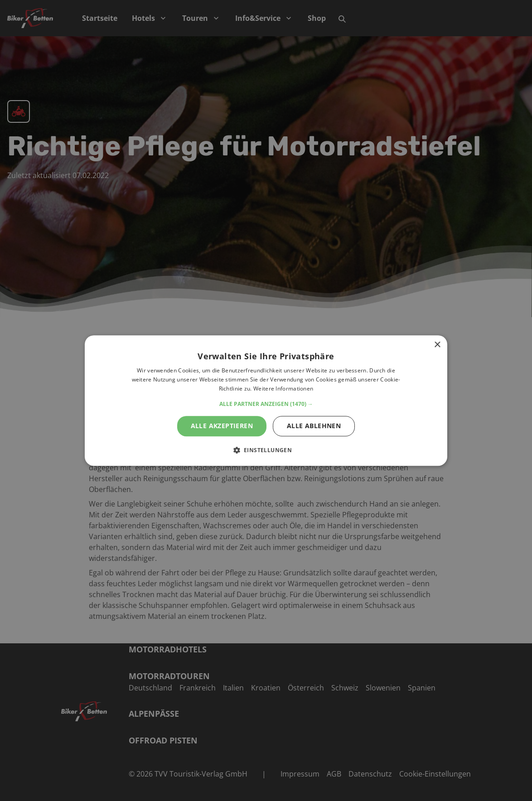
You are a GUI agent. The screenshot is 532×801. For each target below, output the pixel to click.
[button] (266, 404)
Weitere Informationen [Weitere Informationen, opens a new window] (283, 388)
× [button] (437, 345)
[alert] (266, 400)
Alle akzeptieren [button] (222, 426)
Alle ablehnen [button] (314, 426)
